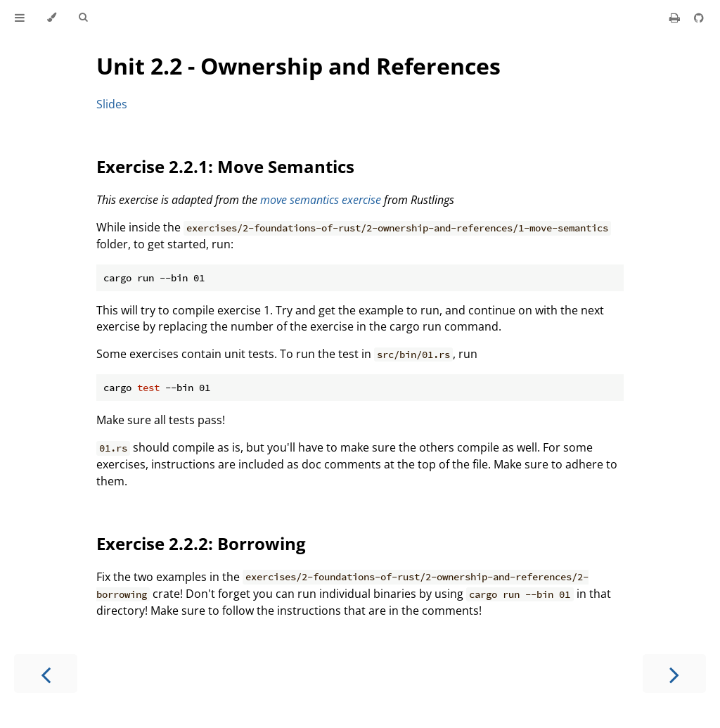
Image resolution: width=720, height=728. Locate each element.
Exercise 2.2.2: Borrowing (201, 543)
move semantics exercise (321, 200)
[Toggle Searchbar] (83, 18)
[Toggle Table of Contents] (20, 18)
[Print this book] (676, 18)
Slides (112, 104)
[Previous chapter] (46, 673)
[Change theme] (52, 18)
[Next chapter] (674, 673)
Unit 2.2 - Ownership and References (298, 66)
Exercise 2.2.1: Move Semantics (225, 166)
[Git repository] (699, 18)
